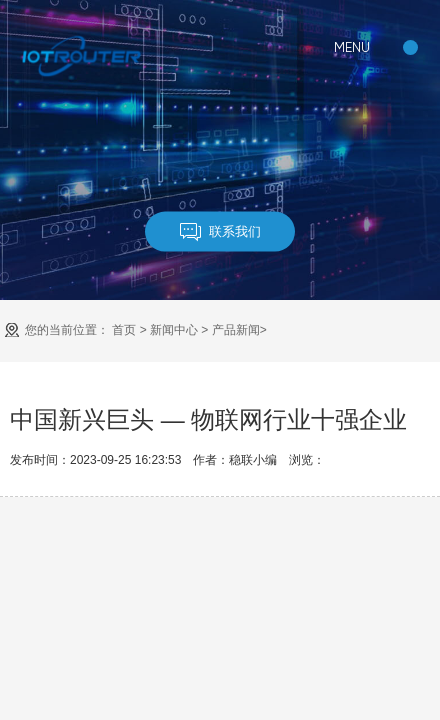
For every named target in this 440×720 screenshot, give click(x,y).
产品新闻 (236, 330)
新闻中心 (174, 330)
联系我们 (220, 231)
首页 (124, 330)
